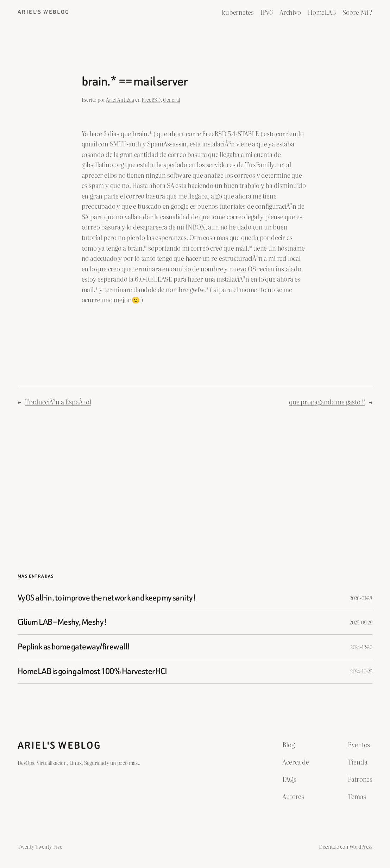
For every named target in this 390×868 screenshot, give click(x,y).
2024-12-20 (361, 647)
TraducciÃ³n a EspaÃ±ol (58, 402)
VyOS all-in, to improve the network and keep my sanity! (107, 598)
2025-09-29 (361, 622)
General (172, 99)
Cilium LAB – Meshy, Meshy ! (62, 622)
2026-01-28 (361, 598)
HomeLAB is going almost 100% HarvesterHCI (92, 671)
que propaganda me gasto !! (327, 402)
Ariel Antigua (120, 99)
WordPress (361, 846)
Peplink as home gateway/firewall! (74, 647)
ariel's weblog (44, 12)
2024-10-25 (361, 671)
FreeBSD (151, 99)
